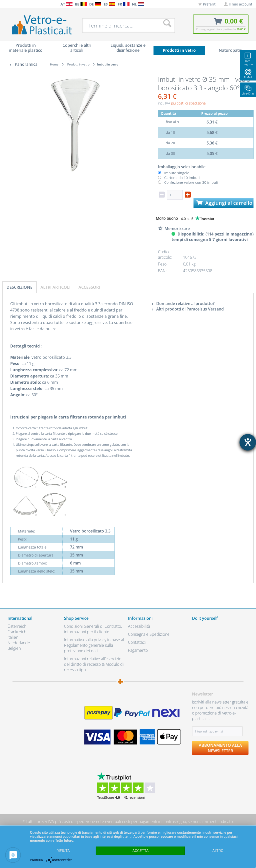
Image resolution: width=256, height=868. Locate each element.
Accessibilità (139, 626)
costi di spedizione (78, 821)
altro (218, 851)
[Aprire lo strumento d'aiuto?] (248, 442)
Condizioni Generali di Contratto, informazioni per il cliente (93, 629)
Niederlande (19, 643)
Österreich (17, 626)
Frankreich (17, 632)
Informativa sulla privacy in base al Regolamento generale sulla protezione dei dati (94, 645)
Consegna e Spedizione (149, 634)
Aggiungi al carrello (224, 203)
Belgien (14, 648)
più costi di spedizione (188, 103)
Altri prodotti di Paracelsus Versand (188, 309)
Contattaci (137, 642)
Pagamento (138, 650)
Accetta (140, 851)
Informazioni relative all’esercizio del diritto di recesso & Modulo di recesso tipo (94, 664)
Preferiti (207, 4)
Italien (13, 637)
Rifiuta (63, 851)
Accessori (89, 287)
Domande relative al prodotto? (183, 303)
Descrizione (19, 287)
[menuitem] (5, 4)
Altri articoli (55, 287)
